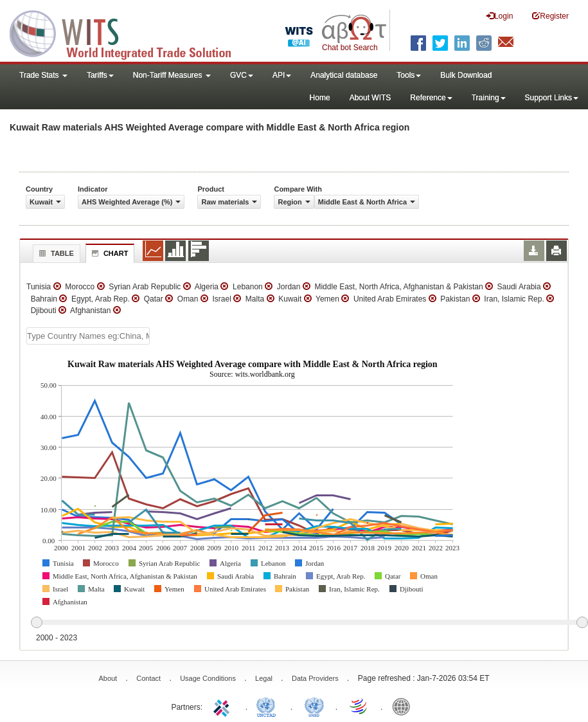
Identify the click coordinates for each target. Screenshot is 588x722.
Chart (109, 253)
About (108, 678)
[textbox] (88, 336)
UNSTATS (314, 706)
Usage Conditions (208, 678)
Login (500, 16)
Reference (431, 98)
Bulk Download (466, 75)
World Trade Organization (359, 706)
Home (320, 98)
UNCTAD (269, 706)
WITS (129, 32)
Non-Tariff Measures (172, 75)
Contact (148, 678)
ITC (224, 706)
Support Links (552, 98)
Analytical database (344, 75)
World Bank (404, 706)
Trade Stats (43, 75)
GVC (242, 75)
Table (55, 253)
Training (489, 98)
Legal (264, 678)
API (282, 75)
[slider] (309, 623)
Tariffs (100, 75)
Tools (409, 75)
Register (550, 16)
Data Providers (315, 678)
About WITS (370, 98)
